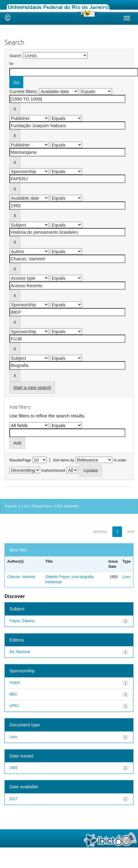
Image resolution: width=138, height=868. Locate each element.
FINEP (15, 683)
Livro (127, 577)
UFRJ (14, 706)
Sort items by (63, 460)
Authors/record (53, 471)
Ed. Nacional (20, 652)
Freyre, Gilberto (22, 621)
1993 (13, 768)
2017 (13, 799)
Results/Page (20, 460)
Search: (16, 56)
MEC (13, 694)
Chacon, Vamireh (21, 577)
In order (120, 460)
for (11, 64)
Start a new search (32, 387)
